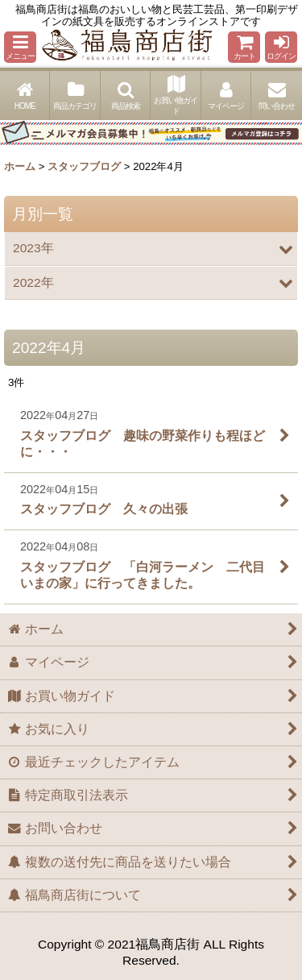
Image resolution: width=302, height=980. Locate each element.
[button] (20, 47)
